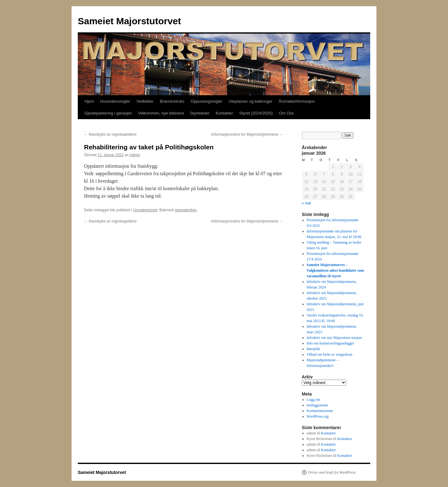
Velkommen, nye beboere (161, 113)
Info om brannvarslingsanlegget (331, 343)
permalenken (186, 210)
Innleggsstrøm (317, 405)
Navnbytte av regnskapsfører (110, 134)
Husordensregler (115, 101)
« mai (306, 203)
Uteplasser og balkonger (251, 101)
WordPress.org (318, 416)
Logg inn (314, 400)
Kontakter (224, 113)
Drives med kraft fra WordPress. (332, 472)
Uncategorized (145, 210)
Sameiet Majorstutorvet (129, 21)
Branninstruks (172, 101)
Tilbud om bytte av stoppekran (330, 354)
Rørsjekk (313, 349)
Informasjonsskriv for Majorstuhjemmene (247, 134)
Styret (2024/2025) (256, 113)
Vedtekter (145, 101)
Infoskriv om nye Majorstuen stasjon (334, 338)
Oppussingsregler (207, 101)
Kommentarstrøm (320, 411)
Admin (135, 155)
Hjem (89, 101)
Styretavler (200, 113)
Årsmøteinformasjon (297, 101)
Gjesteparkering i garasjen (108, 113)
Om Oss (287, 113)
